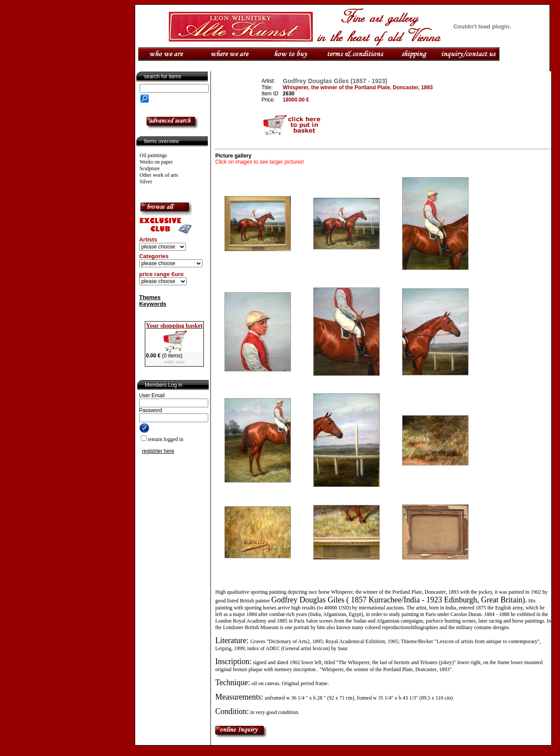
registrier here (158, 451)
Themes (150, 297)
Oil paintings (153, 155)
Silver (146, 182)
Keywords (153, 304)
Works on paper (156, 162)
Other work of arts (159, 175)
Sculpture (150, 168)
